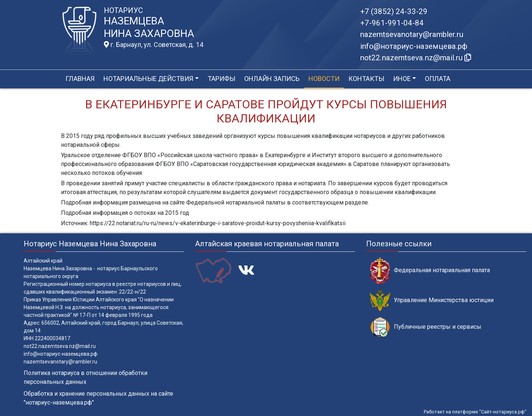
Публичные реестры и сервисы (426, 327)
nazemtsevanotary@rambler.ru (412, 34)
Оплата (438, 79)
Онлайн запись (272, 79)
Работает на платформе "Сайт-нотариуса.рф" (475, 412)
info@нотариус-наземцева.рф (414, 46)
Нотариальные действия (148, 79)
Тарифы (221, 79)
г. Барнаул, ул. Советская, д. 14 (154, 45)
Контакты (366, 79)
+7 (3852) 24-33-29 (394, 11)
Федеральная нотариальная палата (430, 270)
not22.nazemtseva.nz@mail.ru (60, 346)
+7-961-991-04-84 (392, 23)
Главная (80, 79)
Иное (402, 79)
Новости (324, 79)
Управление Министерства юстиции (432, 300)
